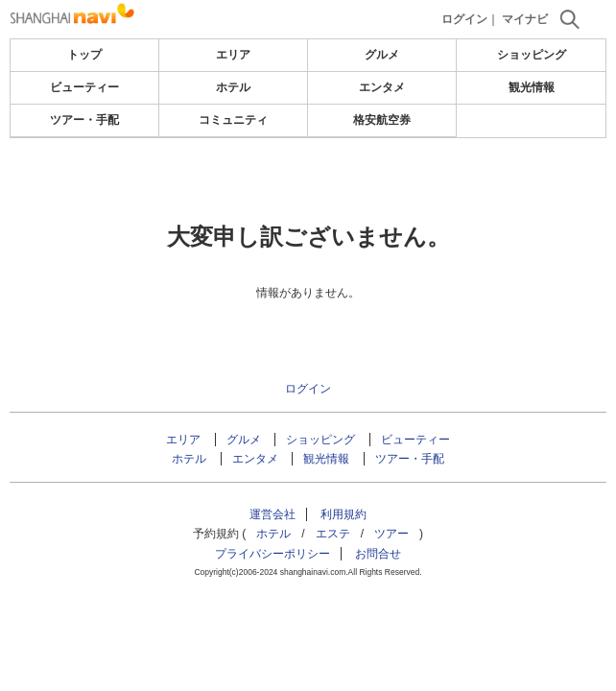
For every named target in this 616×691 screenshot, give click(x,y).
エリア (233, 55)
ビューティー (84, 87)
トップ (84, 55)
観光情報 (532, 87)
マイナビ (525, 19)
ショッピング (532, 55)
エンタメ (382, 87)
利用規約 (344, 514)
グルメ (382, 55)
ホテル (233, 87)
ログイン (464, 19)
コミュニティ (233, 120)
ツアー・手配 (84, 120)
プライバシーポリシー (272, 554)
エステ (333, 534)
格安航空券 (382, 120)
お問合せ (378, 554)
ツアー (391, 534)
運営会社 (272, 514)
